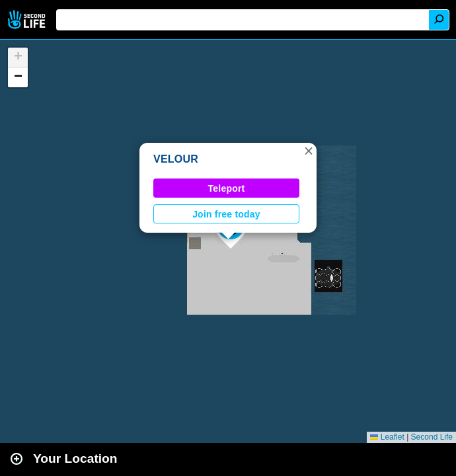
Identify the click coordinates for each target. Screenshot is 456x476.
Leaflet (387, 437)
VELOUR (176, 159)
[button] (309, 151)
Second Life (28, 20)
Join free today (226, 214)
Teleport (227, 188)
